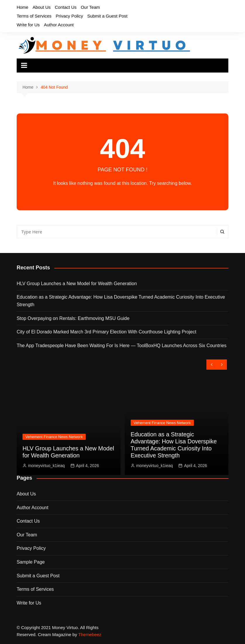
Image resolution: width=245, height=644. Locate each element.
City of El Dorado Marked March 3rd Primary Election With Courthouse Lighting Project (106, 332)
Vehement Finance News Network (54, 437)
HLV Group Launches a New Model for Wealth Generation (77, 284)
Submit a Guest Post (107, 16)
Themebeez (90, 634)
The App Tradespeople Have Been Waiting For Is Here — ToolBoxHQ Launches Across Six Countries (122, 346)
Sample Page (31, 562)
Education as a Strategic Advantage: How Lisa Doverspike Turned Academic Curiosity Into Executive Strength (121, 301)
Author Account (59, 25)
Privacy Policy (69, 16)
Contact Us (66, 7)
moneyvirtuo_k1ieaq (46, 466)
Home (23, 7)
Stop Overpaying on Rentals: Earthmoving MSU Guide (73, 318)
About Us (42, 7)
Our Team (90, 7)
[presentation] (212, 365)
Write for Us (28, 25)
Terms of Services (34, 16)
